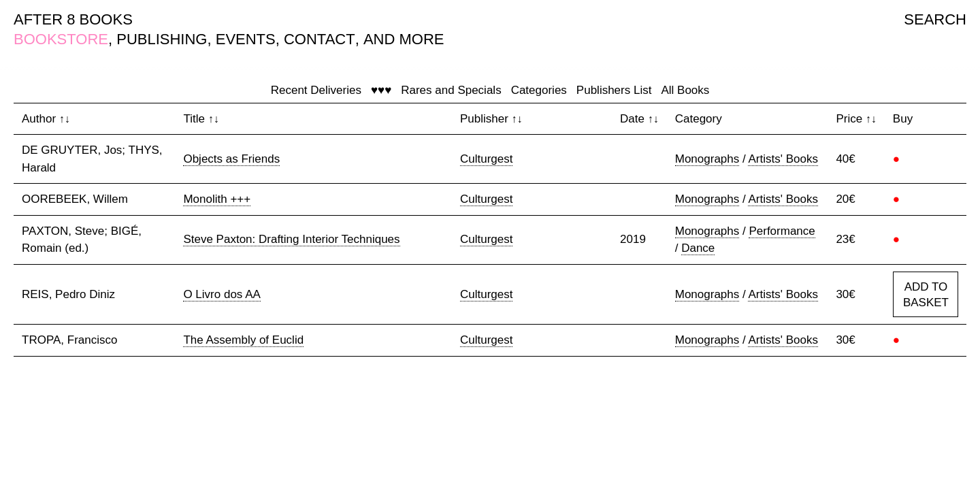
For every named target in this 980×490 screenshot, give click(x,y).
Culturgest (486, 159)
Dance (698, 248)
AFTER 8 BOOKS (73, 19)
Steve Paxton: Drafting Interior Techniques (291, 239)
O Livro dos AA (222, 294)
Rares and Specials (451, 90)
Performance (782, 231)
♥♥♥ (381, 90)
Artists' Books (783, 159)
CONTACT (320, 39)
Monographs (707, 159)
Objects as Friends (231, 159)
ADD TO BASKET (926, 295)
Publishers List (614, 90)
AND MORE (404, 39)
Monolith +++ (217, 199)
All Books (685, 90)
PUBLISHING (162, 39)
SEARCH (935, 19)
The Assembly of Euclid (243, 340)
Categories (539, 90)
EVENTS (246, 39)
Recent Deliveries (316, 90)
